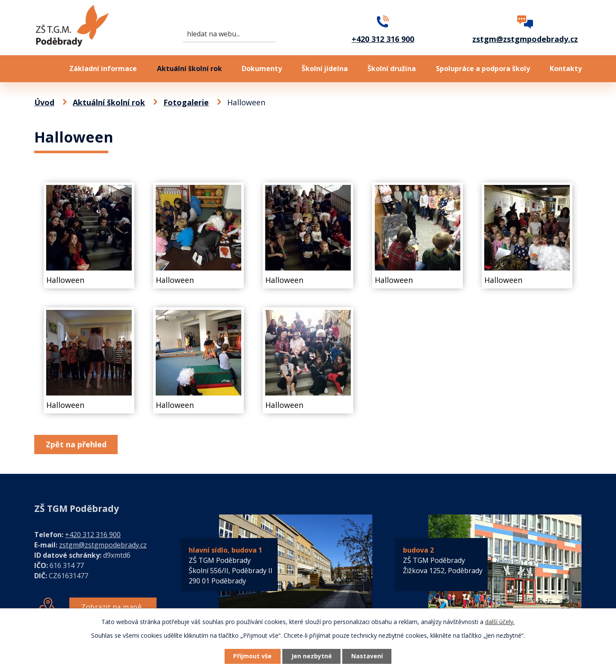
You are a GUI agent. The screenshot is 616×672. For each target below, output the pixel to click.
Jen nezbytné (312, 656)
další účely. (500, 622)
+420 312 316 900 (93, 535)
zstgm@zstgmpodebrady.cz (103, 545)
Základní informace (103, 68)
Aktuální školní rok (190, 68)
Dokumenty (262, 68)
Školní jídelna (325, 68)
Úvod (42, 69)
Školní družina (392, 68)
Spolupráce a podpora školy (483, 68)
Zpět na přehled (76, 444)
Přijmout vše (252, 656)
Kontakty (566, 68)
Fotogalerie (186, 102)
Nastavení (367, 656)
